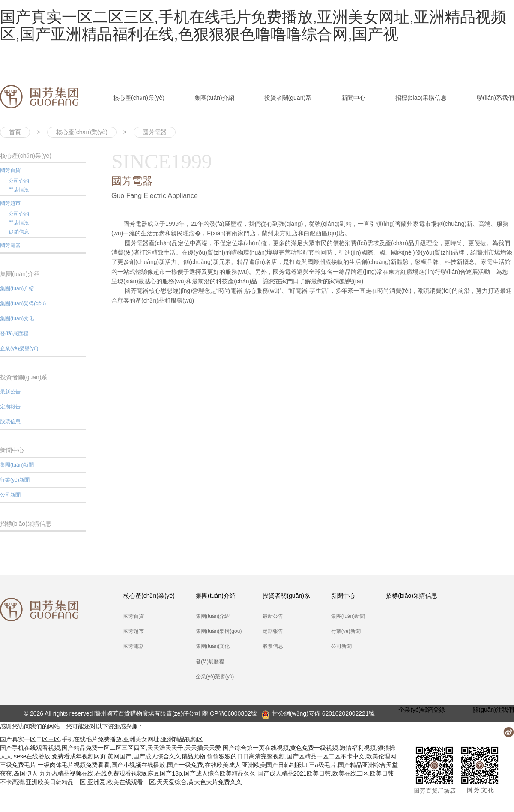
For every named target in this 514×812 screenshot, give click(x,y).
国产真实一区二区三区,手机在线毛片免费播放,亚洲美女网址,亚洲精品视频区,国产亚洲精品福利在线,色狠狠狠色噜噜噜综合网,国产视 (253, 25)
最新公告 (10, 392)
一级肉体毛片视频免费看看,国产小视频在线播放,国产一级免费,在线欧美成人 (139, 765)
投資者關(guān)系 (288, 98)
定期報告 (10, 407)
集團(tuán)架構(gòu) (23, 303)
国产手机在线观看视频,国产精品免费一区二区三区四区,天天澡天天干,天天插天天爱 (111, 748)
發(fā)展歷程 (14, 333)
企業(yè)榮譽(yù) (19, 348)
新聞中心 (353, 98)
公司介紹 (19, 181)
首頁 (15, 132)
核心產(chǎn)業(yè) (139, 98)
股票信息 (10, 422)
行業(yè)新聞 (15, 480)
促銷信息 (19, 232)
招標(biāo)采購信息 (421, 98)
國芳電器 (155, 132)
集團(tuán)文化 (17, 318)
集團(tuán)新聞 (17, 465)
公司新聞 (10, 495)
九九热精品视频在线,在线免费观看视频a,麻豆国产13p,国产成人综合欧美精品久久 (148, 773)
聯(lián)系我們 (495, 98)
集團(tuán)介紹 (214, 98)
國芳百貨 (10, 170)
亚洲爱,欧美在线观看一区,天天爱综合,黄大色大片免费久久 (165, 782)
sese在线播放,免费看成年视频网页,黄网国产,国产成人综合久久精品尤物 (109, 756)
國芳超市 (10, 203)
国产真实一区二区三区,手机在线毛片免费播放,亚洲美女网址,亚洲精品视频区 (102, 739)
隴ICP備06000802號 (230, 713)
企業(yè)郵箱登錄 (421, 710)
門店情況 (19, 190)
